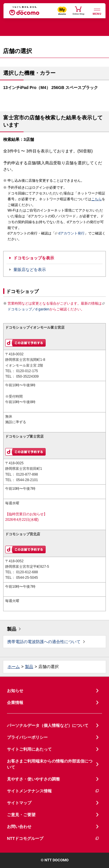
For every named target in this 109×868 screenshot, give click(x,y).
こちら (97, 199)
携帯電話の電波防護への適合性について (44, 642)
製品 (12, 629)
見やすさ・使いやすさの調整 (33, 779)
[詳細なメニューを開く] (97, 11)
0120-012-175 (27, 371)
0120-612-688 (27, 572)
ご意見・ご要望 (21, 815)
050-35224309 (27, 376)
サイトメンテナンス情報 (53, 791)
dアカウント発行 (70, 234)
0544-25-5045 (27, 578)
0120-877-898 (27, 474)
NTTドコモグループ (53, 839)
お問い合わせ (19, 827)
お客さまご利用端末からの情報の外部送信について (50, 764)
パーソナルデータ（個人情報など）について (48, 725)
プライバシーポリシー (27, 737)
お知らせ (15, 691)
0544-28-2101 (27, 480)
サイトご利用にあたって (29, 749)
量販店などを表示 (30, 270)
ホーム (14, 667)
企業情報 (15, 703)
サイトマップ (19, 803)
